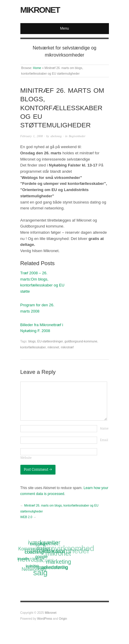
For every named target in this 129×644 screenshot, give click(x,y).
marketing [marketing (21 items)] (59, 562)
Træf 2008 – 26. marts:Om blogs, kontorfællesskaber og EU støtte (43, 282)
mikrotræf (67, 347)
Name (104, 428)
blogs (32, 341)
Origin (63, 619)
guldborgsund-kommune (81, 341)
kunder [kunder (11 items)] (23, 559)
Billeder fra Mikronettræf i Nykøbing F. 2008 (42, 328)
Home (37, 68)
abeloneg (56, 136)
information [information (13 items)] (54, 551)
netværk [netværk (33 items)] (30, 560)
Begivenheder (77, 136)
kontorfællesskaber (33, 347)
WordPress (45, 619)
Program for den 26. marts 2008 (37, 308)
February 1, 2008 (32, 136)
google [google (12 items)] (42, 557)
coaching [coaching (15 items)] (34, 552)
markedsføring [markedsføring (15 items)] (53, 567)
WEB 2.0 (26, 517)
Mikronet (40, 10)
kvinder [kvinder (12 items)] (33, 566)
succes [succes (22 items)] (45, 560)
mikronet (53, 347)
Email (104, 440)
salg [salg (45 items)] (41, 573)
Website (26, 458)
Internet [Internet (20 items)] (49, 544)
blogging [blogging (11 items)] (37, 544)
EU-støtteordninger (50, 341)
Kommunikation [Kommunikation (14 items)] (34, 549)
